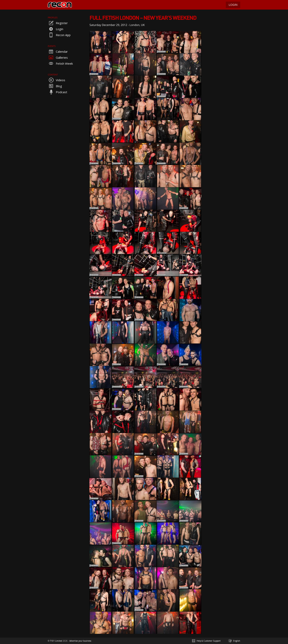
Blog (55, 86)
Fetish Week (60, 63)
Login (55, 29)
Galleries (58, 57)
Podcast (57, 92)
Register (58, 23)
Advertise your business (80, 641)
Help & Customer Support (209, 641)
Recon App (59, 35)
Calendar (58, 51)
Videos (56, 80)
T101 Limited (56, 641)
